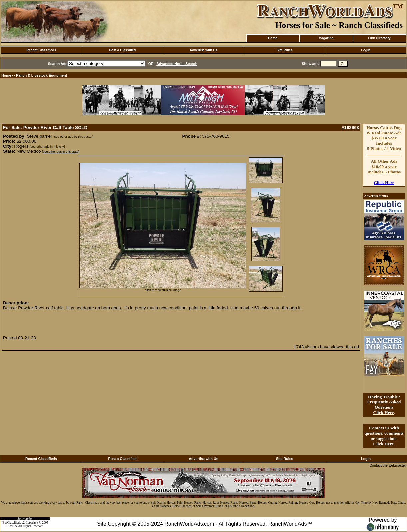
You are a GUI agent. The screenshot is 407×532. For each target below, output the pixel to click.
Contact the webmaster (388, 465)
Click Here (384, 183)
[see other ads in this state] (60, 152)
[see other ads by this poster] (73, 137)
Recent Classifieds (41, 50)
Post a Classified (122, 50)
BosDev (12, 526)
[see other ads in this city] (47, 147)
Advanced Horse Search (177, 64)
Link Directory (379, 38)
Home (273, 38)
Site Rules (284, 50)
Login (366, 50)
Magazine (326, 38)
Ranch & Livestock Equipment (41, 75)
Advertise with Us (204, 50)
